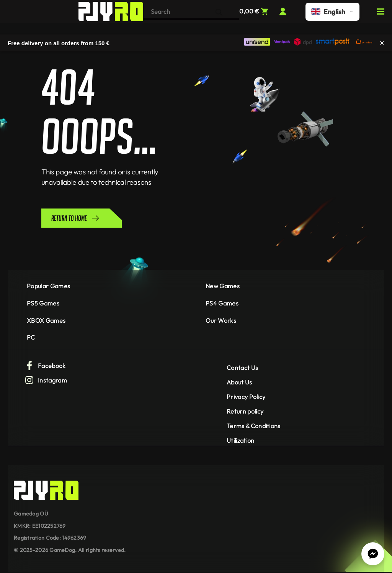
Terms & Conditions (254, 426)
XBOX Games (46, 320)
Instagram (46, 380)
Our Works (221, 320)
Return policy (245, 411)
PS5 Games (43, 303)
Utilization (241, 440)
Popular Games (48, 286)
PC (31, 337)
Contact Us (242, 368)
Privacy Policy (246, 397)
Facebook (45, 366)
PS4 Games (222, 303)
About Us (239, 382)
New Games (223, 286)
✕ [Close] (382, 43)
